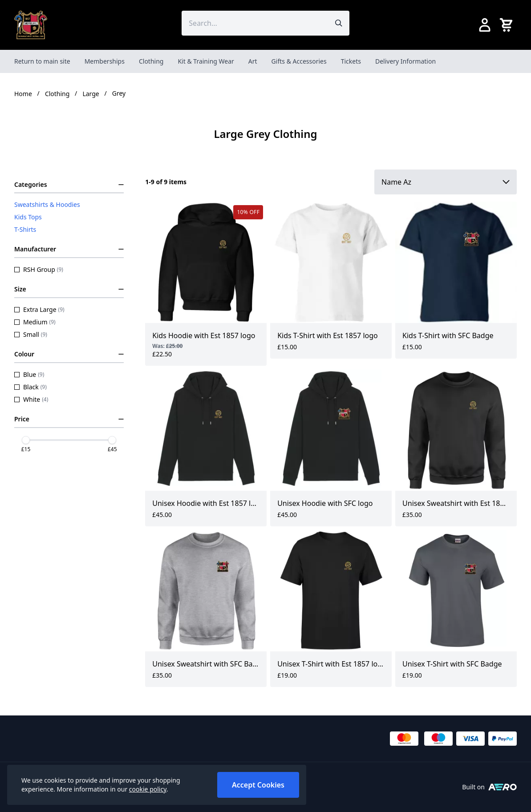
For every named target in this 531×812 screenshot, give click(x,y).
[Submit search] (339, 23)
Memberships (105, 61)
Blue (29, 374)
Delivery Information (405, 61)
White (31, 399)
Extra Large (39, 309)
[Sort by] (446, 182)
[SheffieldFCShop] (31, 25)
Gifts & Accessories (299, 61)
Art (253, 61)
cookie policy (148, 789)
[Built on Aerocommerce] (503, 787)
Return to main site (42, 61)
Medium (35, 322)
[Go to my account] (485, 25)
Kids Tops (28, 217)
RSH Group (39, 269)
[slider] (26, 440)
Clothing (151, 61)
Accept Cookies (258, 785)
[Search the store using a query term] (255, 23)
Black (30, 387)
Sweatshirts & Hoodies (47, 204)
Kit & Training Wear (206, 61)
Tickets (351, 61)
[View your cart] (508, 25)
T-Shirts (25, 229)
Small (31, 334)
